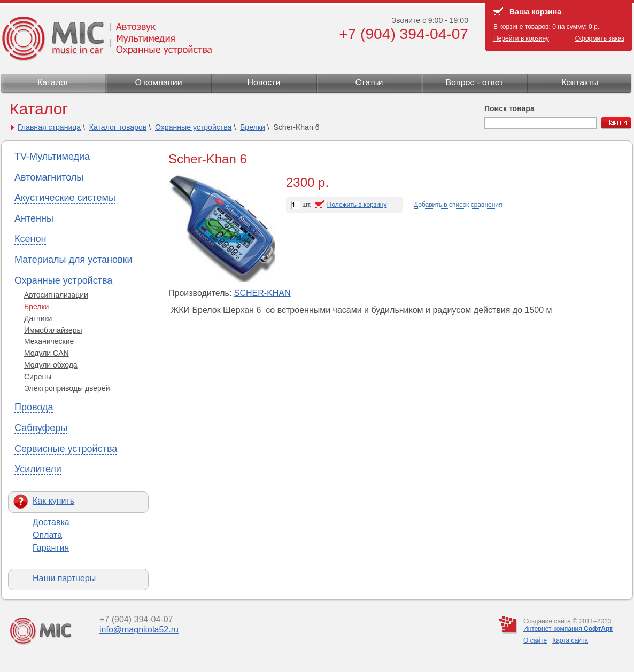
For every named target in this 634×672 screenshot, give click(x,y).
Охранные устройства (193, 127)
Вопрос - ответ (474, 83)
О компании (158, 83)
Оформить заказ (600, 38)
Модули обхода (51, 365)
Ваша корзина (535, 12)
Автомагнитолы (49, 177)
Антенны (34, 218)
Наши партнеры (64, 578)
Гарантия (51, 548)
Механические (49, 341)
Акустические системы (65, 198)
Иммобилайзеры (53, 330)
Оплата (47, 535)
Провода (34, 407)
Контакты (580, 83)
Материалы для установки (73, 260)
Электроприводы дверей (67, 388)
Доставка (51, 522)
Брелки (253, 127)
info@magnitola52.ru (139, 630)
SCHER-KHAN (262, 293)
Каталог (53, 83)
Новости (264, 83)
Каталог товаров (118, 127)
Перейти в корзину (521, 38)
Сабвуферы (41, 428)
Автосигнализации (56, 295)
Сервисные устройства (66, 449)
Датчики (38, 318)
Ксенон (30, 239)
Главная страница (49, 127)
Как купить (53, 501)
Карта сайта (570, 640)
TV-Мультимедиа (52, 157)
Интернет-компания (568, 629)
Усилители (38, 469)
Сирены (38, 377)
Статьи (369, 83)
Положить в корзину (357, 205)
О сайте (535, 640)
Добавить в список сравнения (458, 205)
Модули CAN (47, 353)
